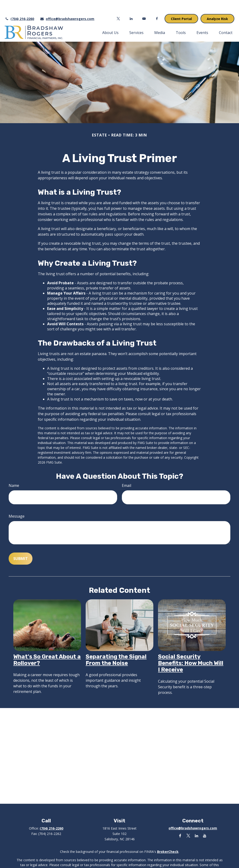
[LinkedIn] (131, 5)
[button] (110, 19)
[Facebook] (157, 5)
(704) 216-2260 (19, 5)
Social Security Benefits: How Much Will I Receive (191, 649)
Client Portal (181, 5)
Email (127, 471)
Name (14, 471)
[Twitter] (118, 5)
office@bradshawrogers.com (67, 5)
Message (17, 502)
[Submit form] (21, 545)
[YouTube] (144, 5)
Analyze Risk (217, 5)
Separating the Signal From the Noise (116, 646)
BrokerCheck (168, 838)
